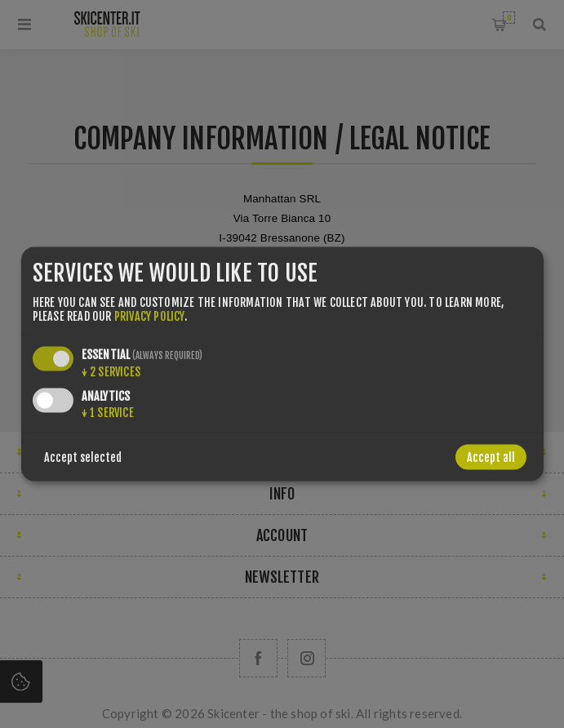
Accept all (491, 457)
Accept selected (83, 457)
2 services (111, 371)
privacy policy (149, 315)
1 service (108, 412)
